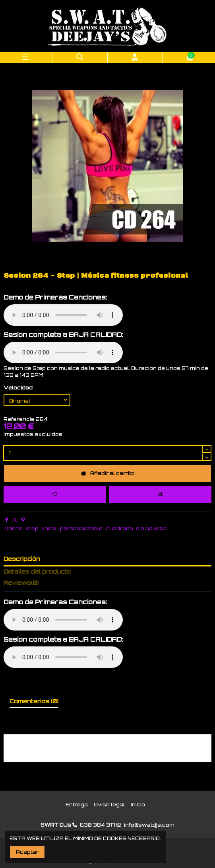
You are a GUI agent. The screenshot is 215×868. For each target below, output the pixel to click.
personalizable (81, 528)
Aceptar (27, 852)
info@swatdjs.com (149, 825)
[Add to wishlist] (55, 494)
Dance (14, 528)
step (32, 528)
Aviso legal (109, 805)
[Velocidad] (37, 400)
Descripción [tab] (22, 559)
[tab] (107, 584)
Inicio (138, 805)
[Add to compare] (160, 494)
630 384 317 (98, 825)
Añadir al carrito (108, 473)
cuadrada (119, 528)
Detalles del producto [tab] (37, 572)
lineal (49, 528)
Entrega (77, 805)
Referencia (19, 419)
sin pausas (151, 528)
